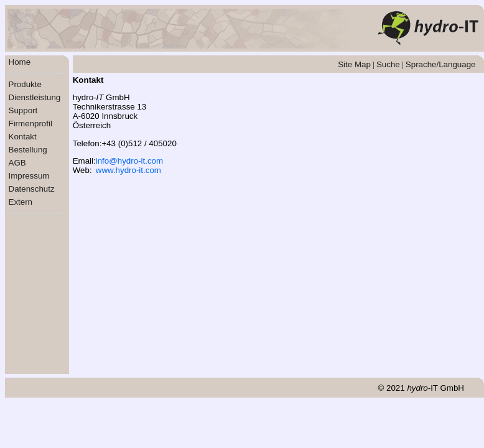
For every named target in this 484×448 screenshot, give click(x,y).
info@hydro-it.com (129, 161)
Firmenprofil (30, 124)
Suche (388, 64)
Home (20, 62)
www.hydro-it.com (128, 170)
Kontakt (23, 137)
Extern (21, 202)
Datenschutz (32, 189)
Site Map (354, 64)
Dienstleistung (35, 97)
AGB (17, 163)
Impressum (29, 176)
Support (23, 110)
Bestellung (28, 150)
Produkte (25, 84)
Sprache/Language (441, 64)
